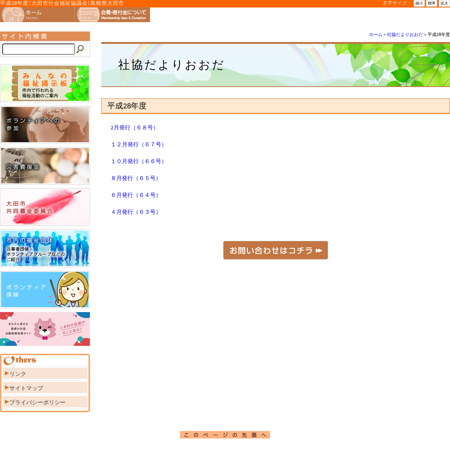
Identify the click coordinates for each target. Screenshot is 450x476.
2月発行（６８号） (135, 128)
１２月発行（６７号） (139, 144)
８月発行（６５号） (136, 178)
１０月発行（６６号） (139, 161)
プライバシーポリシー (37, 402)
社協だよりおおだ (405, 35)
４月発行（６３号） (136, 212)
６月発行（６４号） (136, 195)
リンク (18, 374)
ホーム (376, 35)
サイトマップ (26, 388)
